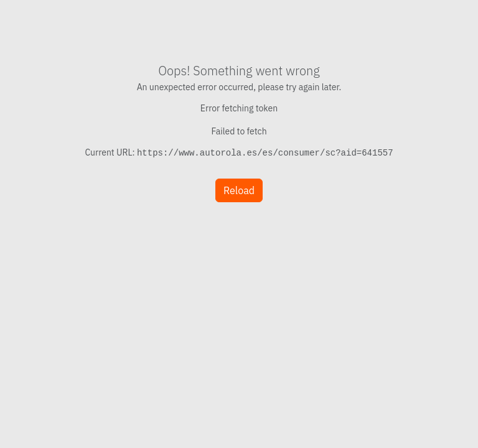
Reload (239, 190)
